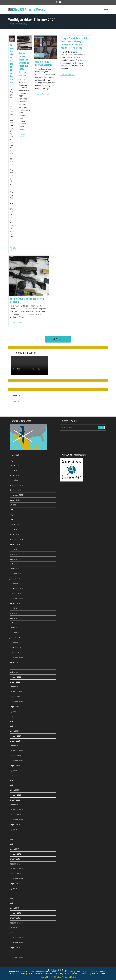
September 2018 (16, 878)
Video (23, 973)
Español (31, 973)
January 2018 (15, 918)
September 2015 (16, 942)
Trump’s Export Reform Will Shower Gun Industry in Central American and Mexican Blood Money (74, 43)
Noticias (49, 973)
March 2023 (14, 628)
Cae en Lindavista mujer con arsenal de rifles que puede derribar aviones (24, 64)
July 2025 (13, 505)
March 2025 (14, 525)
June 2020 (14, 775)
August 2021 (15, 706)
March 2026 (14, 465)
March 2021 (14, 731)
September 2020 (16, 760)
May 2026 (14, 461)
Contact (56, 970)
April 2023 (14, 623)
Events (102, 972)
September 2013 (16, 957)
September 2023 (16, 598)
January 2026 (15, 475)
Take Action (13, 973)
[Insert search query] (58, 401)
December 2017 (16, 923)
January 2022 (15, 682)
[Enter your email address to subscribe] (83, 427)
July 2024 (13, 549)
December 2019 (16, 805)
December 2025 (16, 480)
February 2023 (15, 633)
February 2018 (15, 913)
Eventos (95, 973)
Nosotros (39, 973)
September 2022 (16, 657)
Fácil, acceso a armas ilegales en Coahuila (27, 300)
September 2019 (16, 819)
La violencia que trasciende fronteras (12, 64)
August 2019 (15, 824)
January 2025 (15, 534)
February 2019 (15, 854)
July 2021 (13, 711)
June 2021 (14, 716)
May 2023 (14, 618)
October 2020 (15, 756)
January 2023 (15, 638)
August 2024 (15, 544)
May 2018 (14, 898)
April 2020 (14, 785)
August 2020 (15, 765)
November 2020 (16, 751)
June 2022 (14, 667)
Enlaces (104, 973)
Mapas (74, 973)
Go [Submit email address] (101, 427)
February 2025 (15, 529)
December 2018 (16, 864)
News (64, 970)
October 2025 (15, 490)
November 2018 (16, 869)
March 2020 (14, 790)
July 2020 (13, 770)
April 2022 (14, 672)
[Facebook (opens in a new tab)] (60, 2)
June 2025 (14, 510)
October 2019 (15, 815)
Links (78, 972)
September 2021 (16, 701)
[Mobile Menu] (105, 10)
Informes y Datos (62, 973)
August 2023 (15, 603)
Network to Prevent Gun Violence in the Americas (38, 972)
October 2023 (15, 593)
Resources (13, 972)
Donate (94, 972)
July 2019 (13, 829)
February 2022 (15, 677)
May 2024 (14, 559)
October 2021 (15, 697)
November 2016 (16, 937)
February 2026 (15, 470)
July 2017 (13, 928)
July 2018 (13, 888)
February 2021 (15, 736)
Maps (85, 972)
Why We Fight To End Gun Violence (44, 63)
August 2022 (15, 662)
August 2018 (15, 883)
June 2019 (14, 834)
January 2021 (15, 741)
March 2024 (14, 569)
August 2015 (15, 947)
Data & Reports (67, 972)
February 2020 (15, 795)
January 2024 (15, 579)
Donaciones (85, 973)
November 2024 (16, 539)
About (50, 970)
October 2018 (15, 874)
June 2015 (14, 952)
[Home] (9, 24)
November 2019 (16, 810)
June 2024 (14, 554)
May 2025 (14, 515)
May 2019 (14, 839)
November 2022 (16, 647)
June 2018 (14, 893)
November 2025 (16, 485)
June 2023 (14, 613)
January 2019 (15, 859)
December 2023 (16, 584)
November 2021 (16, 692)
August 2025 (15, 500)
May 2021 (14, 721)
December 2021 (16, 687)
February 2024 (15, 574)
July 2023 (13, 608)
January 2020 (15, 800)
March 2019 (14, 849)
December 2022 (16, 643)
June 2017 (14, 933)
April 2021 (14, 726)
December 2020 (16, 746)
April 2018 (14, 903)
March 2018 (14, 908)
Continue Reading (13, 249)
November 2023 (16, 588)
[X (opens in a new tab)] (57, 2)
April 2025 (14, 520)
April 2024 (14, 564)
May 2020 (14, 780)
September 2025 (16, 495)
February (23, 24)
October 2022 (15, 652)
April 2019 (14, 844)
